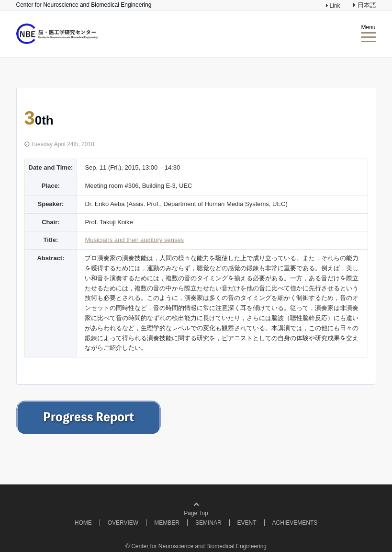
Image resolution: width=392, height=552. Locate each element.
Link (334, 6)
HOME (83, 523)
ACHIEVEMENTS (295, 523)
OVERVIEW (123, 523)
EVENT (247, 523)
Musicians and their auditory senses (134, 240)
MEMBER (167, 523)
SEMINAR (208, 523)
